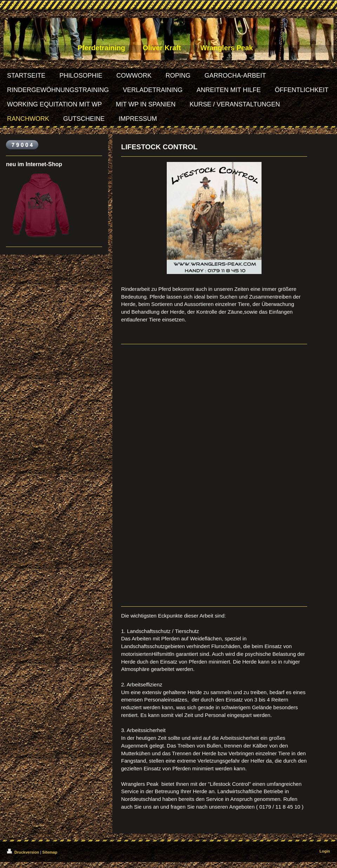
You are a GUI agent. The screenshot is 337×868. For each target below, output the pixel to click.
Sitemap (50, 852)
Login (325, 851)
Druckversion (24, 852)
